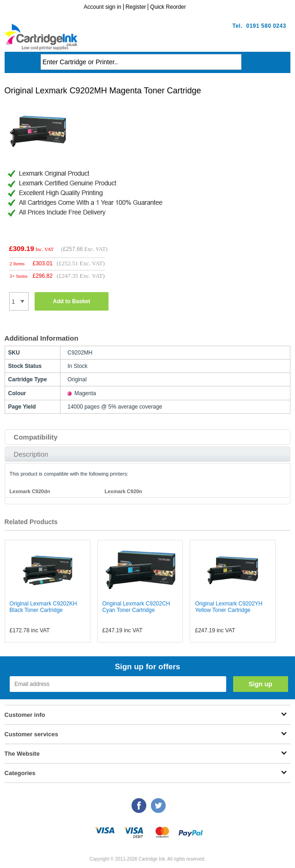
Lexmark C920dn (30, 491)
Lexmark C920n (123, 491)
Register (136, 7)
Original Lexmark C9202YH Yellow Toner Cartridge (229, 607)
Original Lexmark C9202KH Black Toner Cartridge (43, 607)
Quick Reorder (168, 7)
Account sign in (102, 7)
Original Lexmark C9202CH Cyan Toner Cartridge (136, 607)
